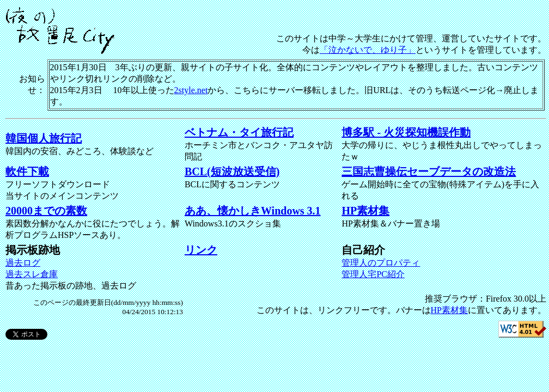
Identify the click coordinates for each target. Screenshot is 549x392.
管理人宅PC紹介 (373, 274)
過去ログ (23, 263)
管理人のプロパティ (381, 263)
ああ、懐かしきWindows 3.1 (253, 211)
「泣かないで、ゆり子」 (368, 50)
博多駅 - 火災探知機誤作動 (406, 132)
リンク (201, 250)
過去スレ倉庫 (32, 274)
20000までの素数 (46, 211)
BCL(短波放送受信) (232, 171)
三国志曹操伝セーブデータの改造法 (429, 171)
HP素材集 (365, 211)
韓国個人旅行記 (44, 138)
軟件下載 (27, 171)
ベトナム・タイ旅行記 (239, 132)
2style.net (191, 90)
